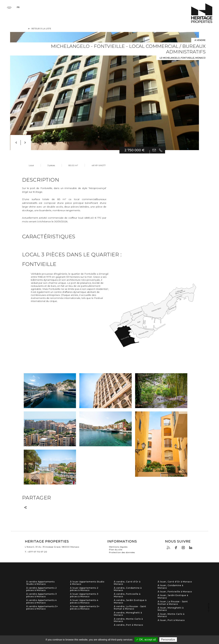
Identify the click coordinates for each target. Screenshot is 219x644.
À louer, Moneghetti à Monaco (171, 609)
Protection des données (122, 552)
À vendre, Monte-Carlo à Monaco (128, 620)
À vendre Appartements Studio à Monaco (40, 583)
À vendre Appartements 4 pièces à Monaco (42, 601)
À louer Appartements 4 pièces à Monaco (84, 601)
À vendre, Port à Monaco (129, 625)
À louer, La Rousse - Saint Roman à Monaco (173, 603)
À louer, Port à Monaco (171, 620)
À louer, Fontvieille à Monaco (175, 592)
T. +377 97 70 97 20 (36, 552)
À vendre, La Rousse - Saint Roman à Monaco (130, 608)
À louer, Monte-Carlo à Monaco (171, 615)
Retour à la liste (39, 29)
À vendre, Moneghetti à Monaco (128, 614)
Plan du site (116, 550)
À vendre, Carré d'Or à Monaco (127, 583)
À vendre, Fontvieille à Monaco (127, 595)
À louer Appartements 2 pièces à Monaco (84, 589)
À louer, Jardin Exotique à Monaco (173, 597)
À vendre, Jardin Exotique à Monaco (130, 601)
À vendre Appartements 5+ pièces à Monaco (42, 608)
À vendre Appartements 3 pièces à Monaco (42, 595)
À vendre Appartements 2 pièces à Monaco (42, 589)
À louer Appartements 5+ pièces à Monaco (85, 608)
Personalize (168, 640)
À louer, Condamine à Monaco (170, 587)
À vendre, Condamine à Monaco (128, 589)
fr (18, 7)
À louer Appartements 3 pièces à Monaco (84, 595)
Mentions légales (118, 547)
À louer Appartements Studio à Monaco (87, 583)
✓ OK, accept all (146, 640)
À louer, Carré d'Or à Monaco (175, 582)
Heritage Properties (202, 13)
